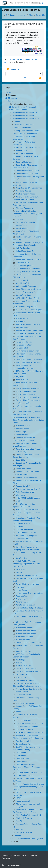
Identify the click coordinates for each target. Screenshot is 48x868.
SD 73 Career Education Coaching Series (27, 839)
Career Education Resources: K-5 (24, 113)
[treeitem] (24, 467)
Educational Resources (31, 15)
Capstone (17, 836)
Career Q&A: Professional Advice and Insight (41, 15)
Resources (6, 858)
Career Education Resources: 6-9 (24, 116)
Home (3, 15)
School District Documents (24, 125)
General (17, 122)
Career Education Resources (13, 15)
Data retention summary (11, 865)
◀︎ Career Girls (13, 69)
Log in (42, 3)
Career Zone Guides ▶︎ (32, 78)
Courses (6, 15)
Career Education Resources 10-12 (22, 15)
